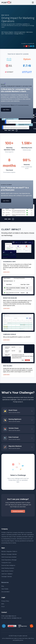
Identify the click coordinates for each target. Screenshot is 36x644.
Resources (5, 582)
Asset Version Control (7, 571)
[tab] (2, 130)
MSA (3, 604)
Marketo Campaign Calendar (9, 554)
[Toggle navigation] (33, 2)
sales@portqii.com (17, 618)
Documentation (6, 592)
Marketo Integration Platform (9, 551)
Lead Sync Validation (7, 574)
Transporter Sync (6, 563)
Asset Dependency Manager (9, 560)
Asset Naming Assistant (8, 568)
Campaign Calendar (7, 577)
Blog (3, 586)
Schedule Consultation (18, 511)
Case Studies (5, 589)
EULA (3, 607)
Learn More (6, 110)
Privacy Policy (5, 601)
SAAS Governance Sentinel (9, 557)
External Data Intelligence (8, 565)
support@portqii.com (11, 616)
